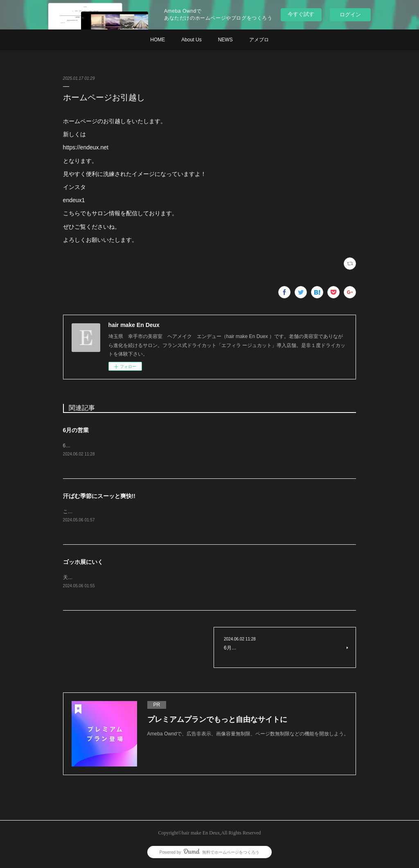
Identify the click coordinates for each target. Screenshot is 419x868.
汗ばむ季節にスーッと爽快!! (99, 496)
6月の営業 (76, 430)
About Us (191, 40)
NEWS (225, 40)
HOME (158, 40)
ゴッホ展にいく (83, 563)
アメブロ (259, 40)
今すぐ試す (301, 14)
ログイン (350, 15)
